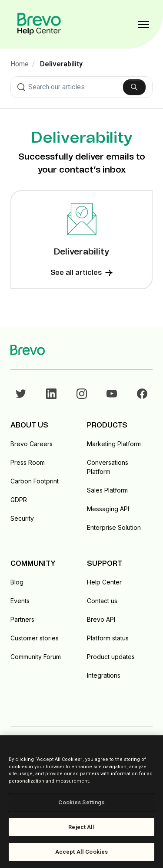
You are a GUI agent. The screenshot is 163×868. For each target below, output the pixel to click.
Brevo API (101, 619)
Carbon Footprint (35, 481)
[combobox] (81, 87)
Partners (22, 619)
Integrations (104, 675)
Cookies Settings (81, 802)
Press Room (28, 462)
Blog (17, 582)
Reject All (81, 827)
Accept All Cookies (81, 852)
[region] (81, 802)
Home (20, 64)
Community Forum (36, 657)
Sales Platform (107, 490)
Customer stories (35, 638)
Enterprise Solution (114, 527)
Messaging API (108, 509)
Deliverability (61, 64)
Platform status (108, 638)
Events (20, 601)
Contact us (102, 601)
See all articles (81, 273)
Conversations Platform (108, 467)
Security (22, 518)
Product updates (111, 657)
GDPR (19, 500)
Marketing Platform (114, 444)
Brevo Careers (32, 444)
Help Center (104, 582)
